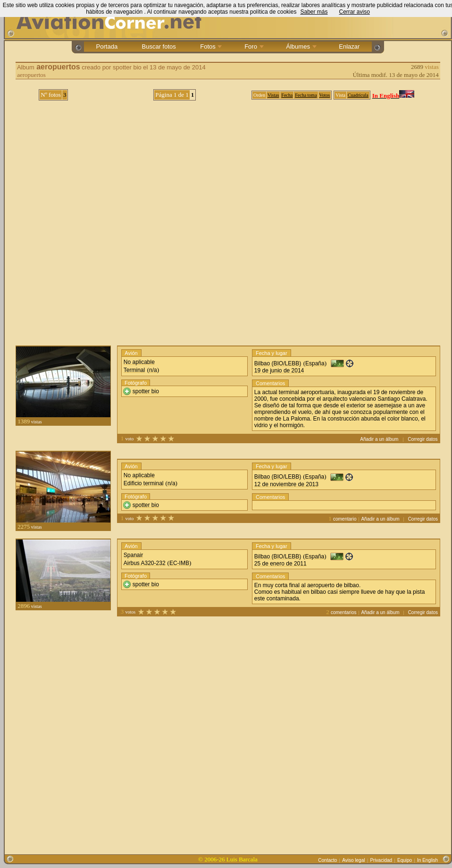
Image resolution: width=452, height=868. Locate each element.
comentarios (343, 612)
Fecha (287, 95)
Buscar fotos (159, 46)
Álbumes (301, 46)
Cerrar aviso (354, 12)
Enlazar (349, 46)
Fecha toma (306, 95)
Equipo (405, 860)
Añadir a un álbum (379, 439)
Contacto (327, 860)
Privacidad (381, 860)
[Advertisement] (108, 732)
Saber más (314, 12)
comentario (345, 519)
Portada (107, 46)
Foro (253, 46)
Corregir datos (423, 439)
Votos (325, 95)
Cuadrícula (358, 95)
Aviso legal (353, 860)
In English (427, 860)
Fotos (210, 46)
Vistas (273, 95)
